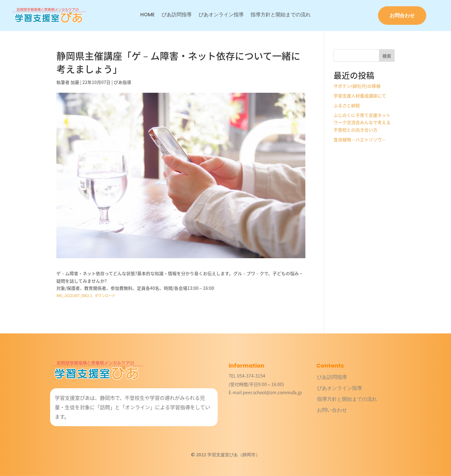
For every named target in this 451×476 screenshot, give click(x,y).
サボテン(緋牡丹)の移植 (357, 86)
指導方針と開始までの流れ (281, 15)
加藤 (75, 82)
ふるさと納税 (347, 105)
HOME (148, 15)
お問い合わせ (332, 410)
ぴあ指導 (122, 82)
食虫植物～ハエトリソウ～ (360, 139)
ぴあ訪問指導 (177, 15)
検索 (387, 56)
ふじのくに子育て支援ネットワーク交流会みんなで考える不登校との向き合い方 (362, 123)
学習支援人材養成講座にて (360, 96)
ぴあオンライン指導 (221, 15)
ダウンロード (105, 296)
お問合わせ (402, 16)
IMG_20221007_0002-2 (74, 296)
